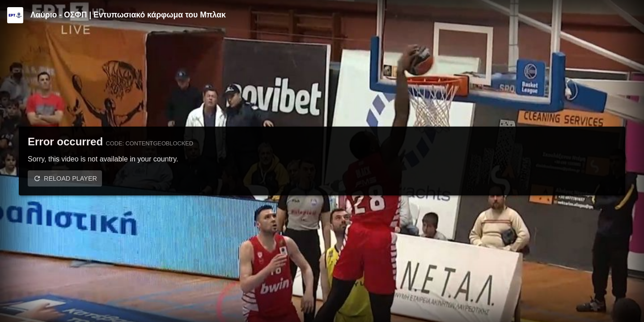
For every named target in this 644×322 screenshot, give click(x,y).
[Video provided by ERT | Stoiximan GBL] (15, 15)
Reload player (70, 178)
